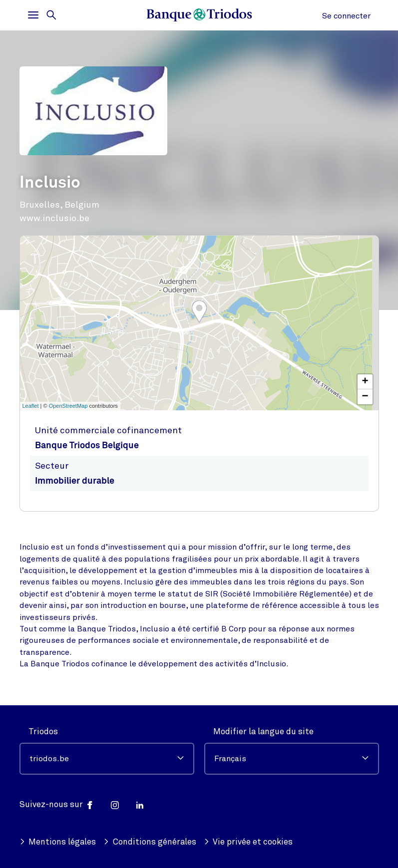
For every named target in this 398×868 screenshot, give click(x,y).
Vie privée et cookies (248, 842)
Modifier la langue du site (263, 731)
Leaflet (31, 406)
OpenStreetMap (68, 406)
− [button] (365, 397)
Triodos (43, 731)
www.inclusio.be (54, 218)
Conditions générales (150, 842)
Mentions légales (58, 842)
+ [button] (365, 382)
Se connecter (346, 16)
